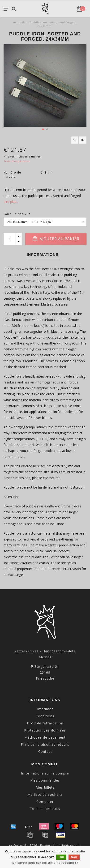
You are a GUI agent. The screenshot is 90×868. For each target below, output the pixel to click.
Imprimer (45, 709)
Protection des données (45, 730)
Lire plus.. (11, 202)
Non (74, 857)
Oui (61, 857)
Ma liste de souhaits (45, 794)
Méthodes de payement (45, 737)
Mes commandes (45, 780)
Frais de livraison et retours (45, 744)
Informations (43, 255)
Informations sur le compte (45, 773)
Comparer (45, 802)
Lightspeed (70, 845)
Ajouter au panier (56, 239)
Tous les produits (45, 809)
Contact (45, 751)
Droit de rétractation (45, 723)
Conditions (45, 716)
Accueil (19, 22)
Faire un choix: (17, 214)
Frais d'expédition (17, 161)
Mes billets (45, 787)
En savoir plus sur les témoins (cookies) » (45, 863)
